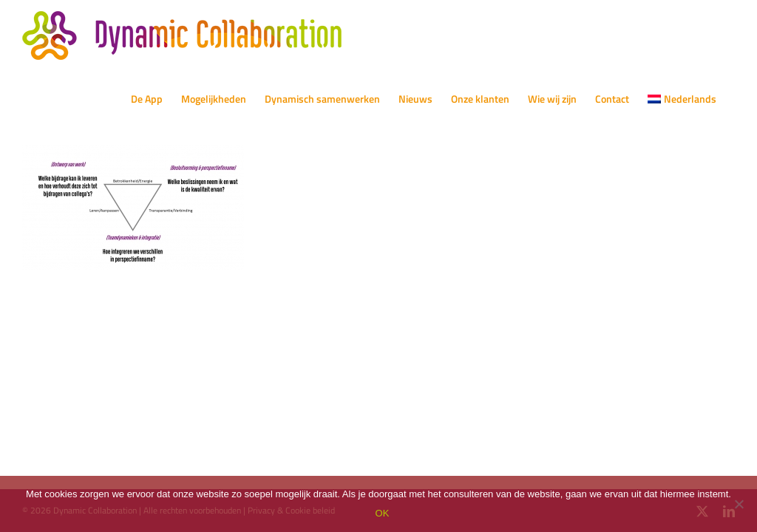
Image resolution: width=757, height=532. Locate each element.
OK (383, 513)
